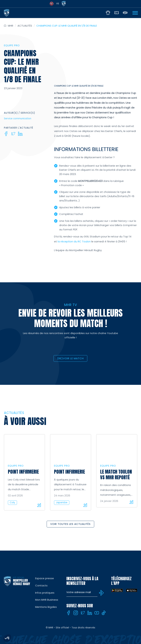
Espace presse (45, 578)
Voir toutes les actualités (70, 524)
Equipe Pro (12, 45)
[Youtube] (97, 613)
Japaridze (62, 502)
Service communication (18, 119)
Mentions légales (46, 607)
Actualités (25, 26)
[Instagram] (76, 613)
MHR (11, 26)
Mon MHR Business (47, 600)
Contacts (41, 585)
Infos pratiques (45, 593)
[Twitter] (13, 134)
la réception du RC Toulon (74, 241)
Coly (12, 502)
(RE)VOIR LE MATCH (70, 358)
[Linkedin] (20, 134)
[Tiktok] (104, 613)
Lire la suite (39, 505)
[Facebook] (6, 134)
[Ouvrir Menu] (135, 13)
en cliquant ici (85, 170)
